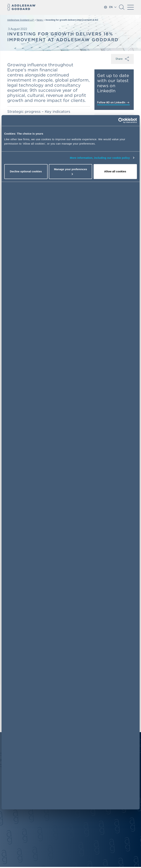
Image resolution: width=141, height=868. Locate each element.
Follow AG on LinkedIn (113, 102)
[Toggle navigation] (130, 7)
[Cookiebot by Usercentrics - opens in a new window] (121, 120)
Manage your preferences (71, 171)
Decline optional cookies (26, 171)
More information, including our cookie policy (100, 158)
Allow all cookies (115, 171)
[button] (122, 9)
